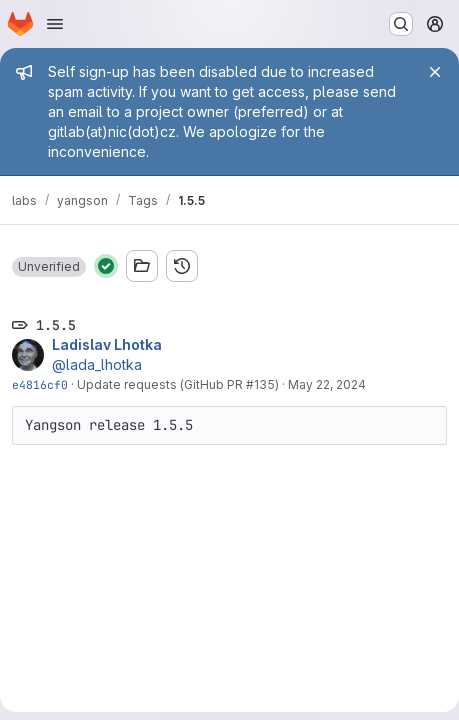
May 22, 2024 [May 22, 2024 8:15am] (327, 384)
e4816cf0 (40, 384)
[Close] (435, 72)
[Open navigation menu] (55, 24)
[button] (49, 267)
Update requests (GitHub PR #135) (178, 384)
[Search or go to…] (401, 24)
